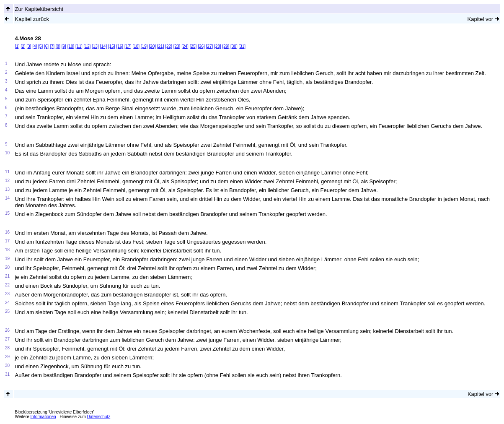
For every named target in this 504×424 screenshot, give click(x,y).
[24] (185, 46)
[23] (177, 46)
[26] (201, 46)
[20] (152, 46)
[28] (218, 46)
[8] (58, 46)
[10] (71, 46)
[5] (40, 46)
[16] (120, 46)
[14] (104, 46)
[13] (95, 46)
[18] (136, 46)
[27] (210, 46)
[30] (234, 46)
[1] (17, 46)
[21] (161, 46)
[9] (64, 46)
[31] (242, 46)
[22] (169, 46)
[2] (23, 46)
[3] (29, 46)
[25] (193, 46)
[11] (79, 46)
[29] (226, 46)
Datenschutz (99, 417)
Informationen (43, 417)
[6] (46, 46)
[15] (112, 46)
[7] (52, 46)
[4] (35, 46)
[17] (128, 46)
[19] (144, 46)
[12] (87, 46)
